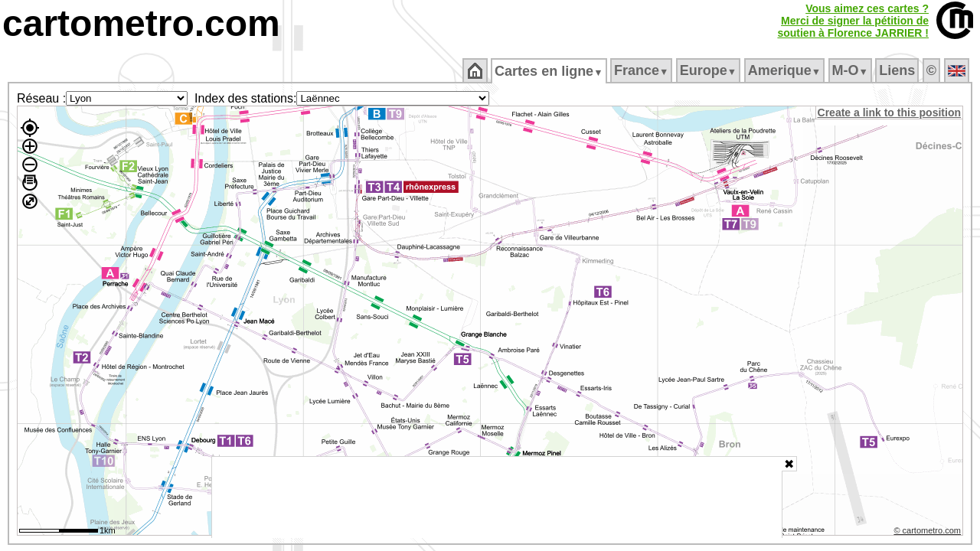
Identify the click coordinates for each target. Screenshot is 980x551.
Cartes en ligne (550, 71)
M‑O (851, 70)
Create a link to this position (890, 112)
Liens (898, 70)
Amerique (785, 70)
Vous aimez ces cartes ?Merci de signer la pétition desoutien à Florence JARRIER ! (853, 21)
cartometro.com (141, 23)
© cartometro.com (929, 533)
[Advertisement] (497, 497)
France (642, 70)
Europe (709, 70)
